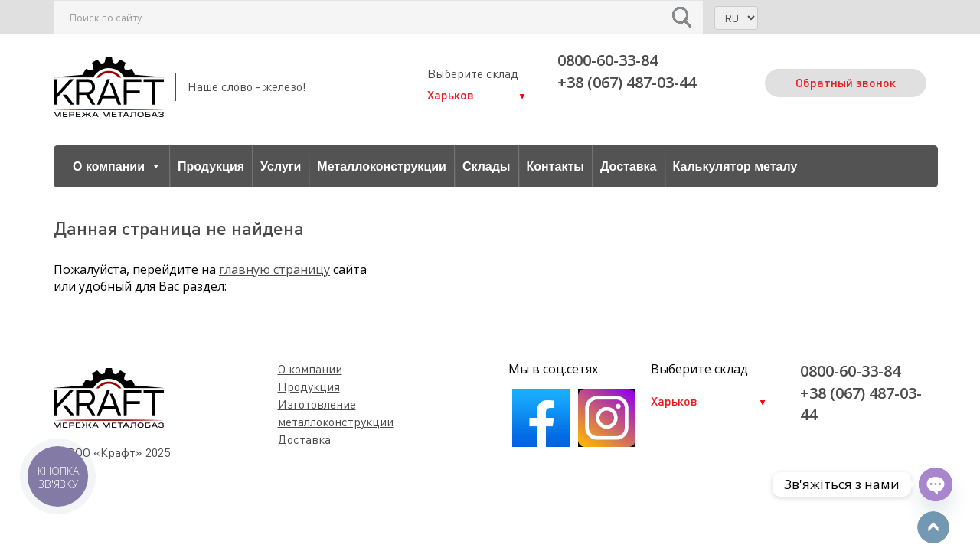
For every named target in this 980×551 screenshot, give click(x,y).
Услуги (281, 166)
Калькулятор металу (735, 166)
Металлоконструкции (382, 166)
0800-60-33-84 (608, 60)
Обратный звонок (846, 82)
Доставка (629, 166)
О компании (117, 166)
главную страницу (274, 269)
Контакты (555, 166)
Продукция (211, 166)
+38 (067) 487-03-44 (627, 82)
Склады (487, 166)
